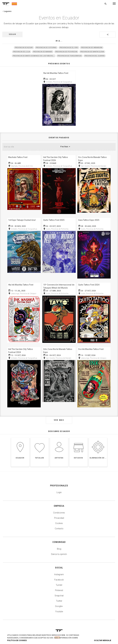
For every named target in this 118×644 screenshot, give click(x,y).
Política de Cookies (17, 640)
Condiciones (59, 509)
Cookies (59, 520)
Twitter (59, 597)
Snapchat (59, 592)
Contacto (59, 525)
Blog (59, 545)
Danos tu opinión (59, 551)
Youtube (59, 608)
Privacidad (59, 514)
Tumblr (59, 581)
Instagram (59, 571)
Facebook (59, 576)
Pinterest (59, 587)
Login (59, 489)
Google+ (59, 603)
